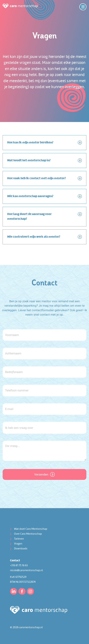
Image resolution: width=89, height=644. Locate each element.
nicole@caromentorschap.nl (26, 570)
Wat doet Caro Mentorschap (31, 529)
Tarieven (19, 539)
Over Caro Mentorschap (28, 534)
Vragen (18, 544)
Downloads (21, 549)
